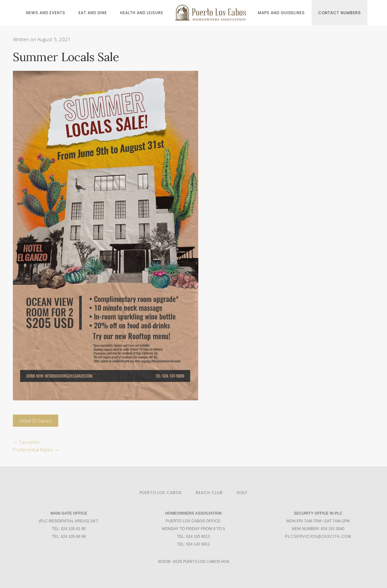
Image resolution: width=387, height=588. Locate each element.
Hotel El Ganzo (36, 421)
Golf (242, 493)
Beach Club (209, 493)
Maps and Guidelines (281, 13)
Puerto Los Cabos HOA (206, 561)
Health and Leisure (142, 13)
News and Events (46, 13)
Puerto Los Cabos (161, 493)
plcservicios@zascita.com (318, 537)
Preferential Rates (36, 450)
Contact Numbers (340, 13)
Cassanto (26, 442)
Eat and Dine (93, 13)
